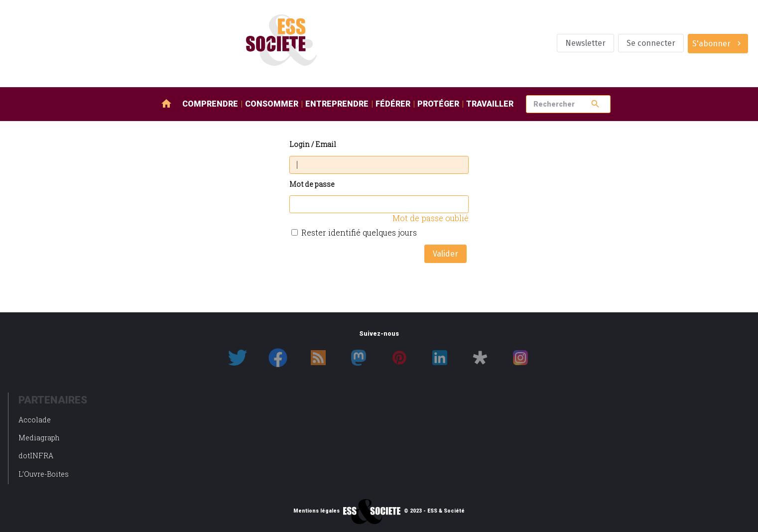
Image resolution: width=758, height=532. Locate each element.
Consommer (272, 104)
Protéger (438, 104)
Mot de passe (312, 185)
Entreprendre (337, 104)
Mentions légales (316, 511)
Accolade (35, 420)
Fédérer (393, 104)
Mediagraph (39, 438)
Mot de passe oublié (431, 218)
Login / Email (313, 145)
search (595, 104)
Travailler (490, 104)
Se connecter (651, 43)
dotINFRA (36, 456)
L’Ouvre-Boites (44, 474)
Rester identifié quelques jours (359, 232)
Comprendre (210, 104)
